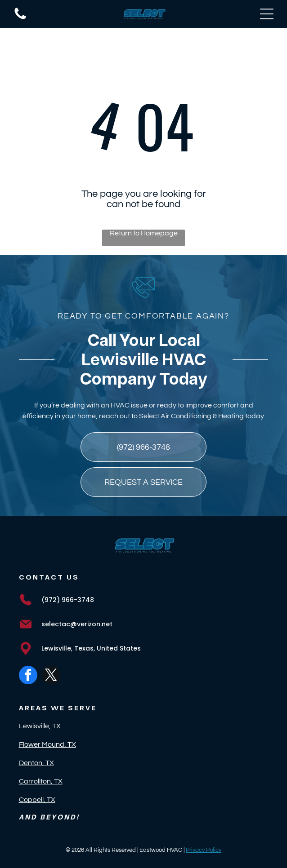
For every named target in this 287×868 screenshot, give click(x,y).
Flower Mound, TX (47, 744)
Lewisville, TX (40, 726)
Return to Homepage (144, 233)
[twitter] (51, 676)
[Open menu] (267, 14)
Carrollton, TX (41, 781)
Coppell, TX (37, 800)
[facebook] (28, 676)
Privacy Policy (204, 850)
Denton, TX (36, 763)
